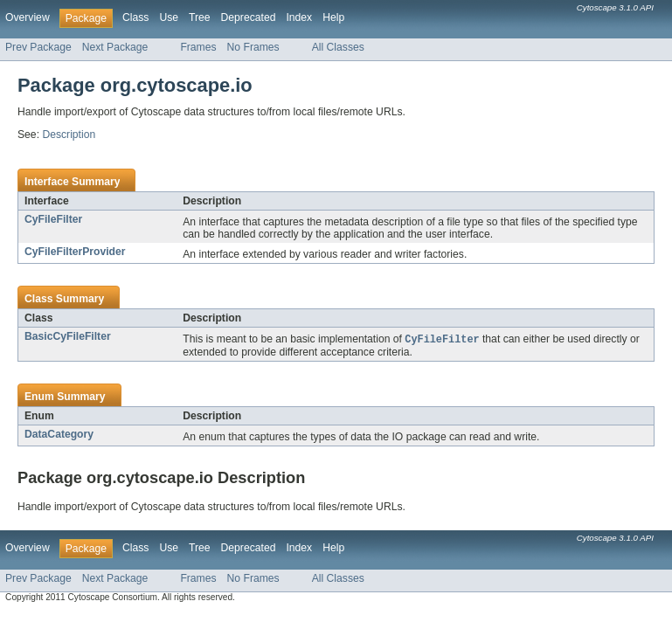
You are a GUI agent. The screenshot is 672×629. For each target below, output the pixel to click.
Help (333, 17)
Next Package (115, 47)
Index (299, 17)
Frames (198, 47)
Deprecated (249, 17)
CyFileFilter (53, 219)
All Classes (338, 47)
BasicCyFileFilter (68, 336)
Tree (200, 17)
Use (169, 17)
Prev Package (38, 47)
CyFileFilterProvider (75, 252)
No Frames (253, 47)
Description (69, 135)
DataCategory (59, 435)
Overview (28, 17)
